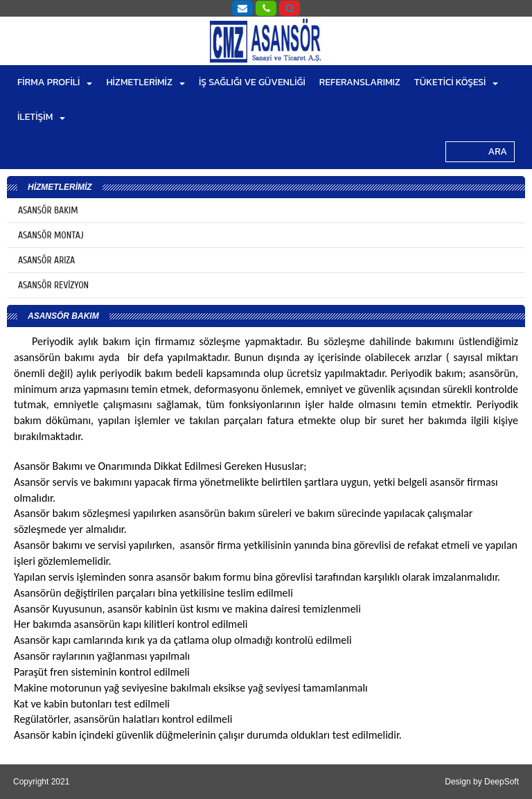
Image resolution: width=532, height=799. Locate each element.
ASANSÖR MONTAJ (51, 235)
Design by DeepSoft (482, 782)
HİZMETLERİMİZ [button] (145, 82)
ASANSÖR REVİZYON (53, 285)
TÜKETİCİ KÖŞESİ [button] (456, 82)
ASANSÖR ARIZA (46, 260)
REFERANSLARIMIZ (360, 82)
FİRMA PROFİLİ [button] (55, 82)
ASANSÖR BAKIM (48, 210)
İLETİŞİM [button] (41, 117)
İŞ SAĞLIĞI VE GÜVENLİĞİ (252, 82)
